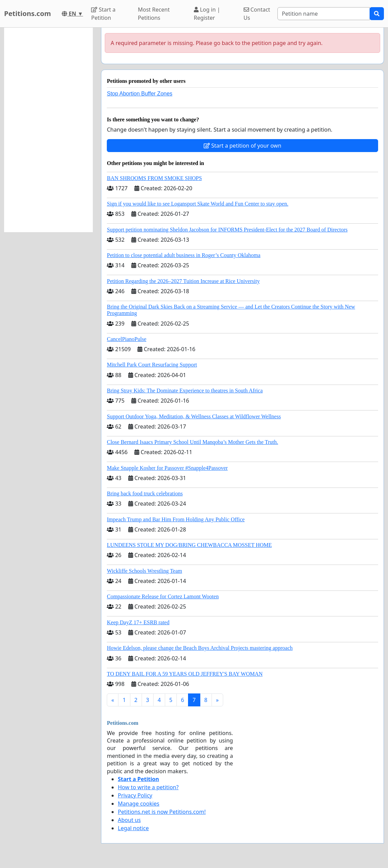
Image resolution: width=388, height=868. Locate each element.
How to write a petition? (148, 787)
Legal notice (133, 828)
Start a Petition (103, 14)
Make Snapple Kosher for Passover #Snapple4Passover (167, 468)
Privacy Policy (135, 795)
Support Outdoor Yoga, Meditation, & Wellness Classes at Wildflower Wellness (194, 416)
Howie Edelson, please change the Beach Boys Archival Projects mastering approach (200, 648)
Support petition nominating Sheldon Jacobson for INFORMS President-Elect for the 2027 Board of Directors (227, 230)
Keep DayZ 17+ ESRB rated (138, 622)
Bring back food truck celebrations (145, 493)
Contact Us (257, 14)
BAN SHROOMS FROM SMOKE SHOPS (154, 178)
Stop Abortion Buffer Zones (140, 94)
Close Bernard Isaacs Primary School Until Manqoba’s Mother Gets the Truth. (192, 442)
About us (129, 820)
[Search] (324, 14)
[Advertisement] (48, 130)
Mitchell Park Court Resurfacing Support (152, 365)
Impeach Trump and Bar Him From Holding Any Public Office (176, 519)
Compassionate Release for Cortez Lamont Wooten (163, 596)
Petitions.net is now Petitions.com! (162, 812)
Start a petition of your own (242, 146)
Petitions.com (27, 13)
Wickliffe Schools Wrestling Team (144, 571)
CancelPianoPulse (127, 339)
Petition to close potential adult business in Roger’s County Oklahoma (184, 255)
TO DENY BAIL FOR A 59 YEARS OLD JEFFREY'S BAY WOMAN (185, 674)
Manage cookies (139, 804)
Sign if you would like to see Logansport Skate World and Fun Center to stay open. (198, 204)
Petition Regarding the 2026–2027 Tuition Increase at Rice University (183, 281)
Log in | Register (207, 14)
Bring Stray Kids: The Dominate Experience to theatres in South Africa (185, 391)
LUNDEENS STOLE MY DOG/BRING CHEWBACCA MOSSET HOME (189, 545)
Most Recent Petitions (154, 14)
